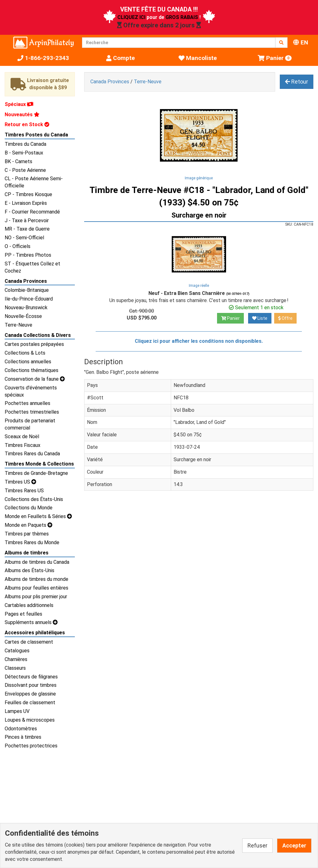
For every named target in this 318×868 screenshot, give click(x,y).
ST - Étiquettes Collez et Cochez (32, 267)
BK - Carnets (18, 161)
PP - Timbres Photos (28, 255)
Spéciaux (19, 104)
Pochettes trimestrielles (32, 412)
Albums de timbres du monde (36, 579)
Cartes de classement (29, 642)
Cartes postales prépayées (34, 344)
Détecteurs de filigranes (31, 677)
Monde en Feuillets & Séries (38, 516)
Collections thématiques (32, 370)
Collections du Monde (29, 508)
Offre (285, 318)
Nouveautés (22, 115)
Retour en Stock (27, 124)
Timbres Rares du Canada (32, 454)
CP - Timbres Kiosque (28, 194)
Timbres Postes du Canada (36, 135)
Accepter (294, 845)
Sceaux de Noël (22, 436)
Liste (260, 318)
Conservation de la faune (35, 379)
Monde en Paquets (29, 525)
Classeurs (15, 668)
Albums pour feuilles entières (36, 588)
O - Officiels (18, 246)
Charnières (16, 659)
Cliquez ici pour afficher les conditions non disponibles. (199, 341)
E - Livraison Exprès (26, 203)
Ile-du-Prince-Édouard (29, 299)
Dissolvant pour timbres (31, 685)
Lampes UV (17, 711)
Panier (230, 318)
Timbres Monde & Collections (39, 464)
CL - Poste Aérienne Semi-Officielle (34, 182)
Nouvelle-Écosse (23, 316)
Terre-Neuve (18, 325)
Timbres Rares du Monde (32, 542)
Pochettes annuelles (27, 403)
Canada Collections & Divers (38, 335)
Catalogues (17, 651)
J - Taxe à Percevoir (27, 220)
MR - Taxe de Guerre (27, 229)
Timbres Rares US (24, 491)
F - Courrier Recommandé (32, 212)
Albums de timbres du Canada (37, 562)
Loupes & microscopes (30, 720)
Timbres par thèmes (27, 534)
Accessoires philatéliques (35, 633)
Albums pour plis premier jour (36, 597)
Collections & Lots (25, 353)
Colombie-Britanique (27, 290)
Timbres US (20, 482)
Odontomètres (21, 729)
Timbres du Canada (25, 144)
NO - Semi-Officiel (24, 238)
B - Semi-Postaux (24, 153)
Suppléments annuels (31, 622)
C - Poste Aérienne (25, 170)
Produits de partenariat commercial (30, 424)
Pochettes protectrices (31, 746)
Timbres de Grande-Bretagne (36, 473)
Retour (297, 82)
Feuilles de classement (30, 703)
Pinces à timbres (23, 737)
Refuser (257, 845)
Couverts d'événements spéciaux (31, 391)
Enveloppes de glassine (30, 694)
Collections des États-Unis (34, 499)
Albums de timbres (27, 553)
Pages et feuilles (23, 614)
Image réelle (199, 286)
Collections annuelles (28, 362)
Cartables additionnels (29, 605)
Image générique (199, 178)
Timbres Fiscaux (23, 445)
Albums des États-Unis (30, 570)
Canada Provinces (26, 281)
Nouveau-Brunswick (26, 308)
